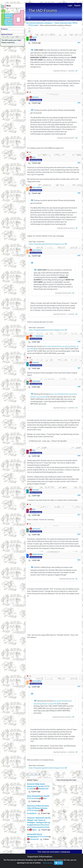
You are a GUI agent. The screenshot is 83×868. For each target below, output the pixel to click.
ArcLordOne (36, 188)
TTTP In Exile (33, 25)
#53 (79, 560)
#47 (79, 368)
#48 (79, 387)
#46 (79, 342)
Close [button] (58, 863)
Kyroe (33, 37)
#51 (79, 515)
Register (77, 5)
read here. (11, 43)
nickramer (35, 381)
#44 (79, 193)
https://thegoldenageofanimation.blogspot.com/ (48, 244)
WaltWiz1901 (42, 789)
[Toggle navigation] (29, 18)
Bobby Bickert (36, 554)
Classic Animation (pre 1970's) (66, 23)
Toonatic (34, 363)
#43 (79, 163)
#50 (79, 495)
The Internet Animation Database (39, 23)
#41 (79, 43)
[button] (28, 774)
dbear (33, 830)
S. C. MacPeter (36, 336)
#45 (79, 255)
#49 (79, 456)
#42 (79, 103)
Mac (33, 157)
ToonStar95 (33, 839)
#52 (79, 534)
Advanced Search (7, 34)
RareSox (34, 97)
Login (70, 5)
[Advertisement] (12, 59)
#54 (79, 686)
